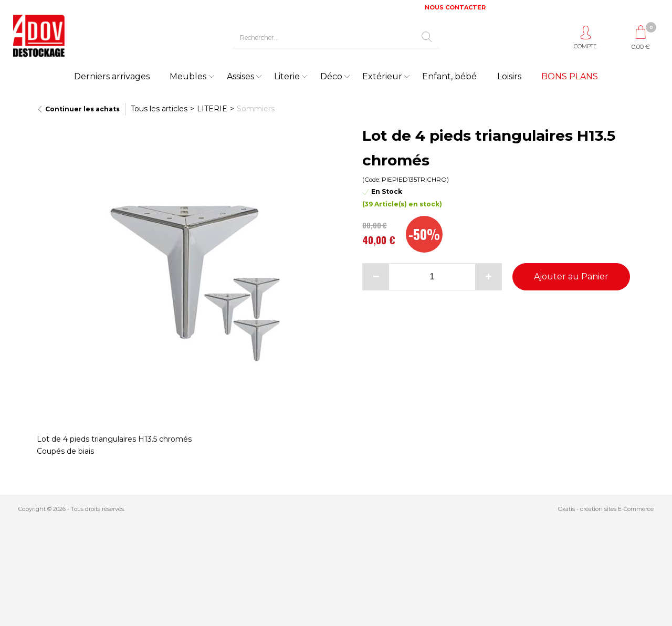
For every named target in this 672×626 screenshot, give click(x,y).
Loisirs (509, 76)
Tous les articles (159, 109)
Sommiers (256, 109)
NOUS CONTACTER (455, 7)
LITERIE (212, 109)
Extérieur (382, 76)
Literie (287, 76)
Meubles (188, 76)
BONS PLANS (570, 76)
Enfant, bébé (449, 76)
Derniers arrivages (112, 76)
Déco (331, 76)
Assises (240, 76)
